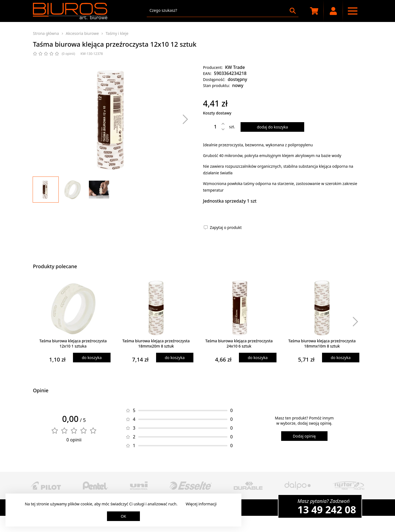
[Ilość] (211, 127)
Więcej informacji (201, 504)
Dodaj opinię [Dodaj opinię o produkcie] (304, 436)
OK (123, 516)
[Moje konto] (333, 11)
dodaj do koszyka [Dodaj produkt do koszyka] (272, 127)
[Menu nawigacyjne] (352, 11)
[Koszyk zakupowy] (314, 11)
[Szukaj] (293, 11)
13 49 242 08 (327, 510)
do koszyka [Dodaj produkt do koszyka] (92, 358)
